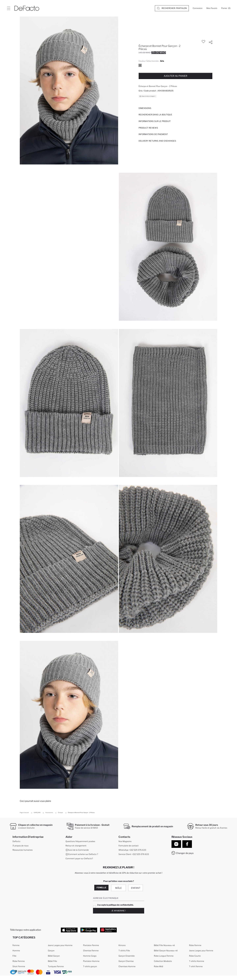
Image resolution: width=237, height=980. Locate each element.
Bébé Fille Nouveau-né (164, 946)
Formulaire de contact (129, 846)
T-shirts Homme (197, 962)
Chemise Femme (91, 951)
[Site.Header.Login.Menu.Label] (9, 8)
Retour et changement (76, 846)
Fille (14, 956)
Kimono (122, 946)
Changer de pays (185, 853)
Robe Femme (19, 962)
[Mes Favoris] (212, 8)
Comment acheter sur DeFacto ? (82, 855)
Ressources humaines (23, 850)
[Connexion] (198, 8)
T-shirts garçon (90, 967)
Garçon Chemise (126, 962)
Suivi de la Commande (77, 850)
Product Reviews (148, 128)
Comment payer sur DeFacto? (79, 859)
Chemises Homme (127, 967)
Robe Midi (158, 967)
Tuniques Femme (56, 967)
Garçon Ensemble (127, 956)
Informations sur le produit (155, 121)
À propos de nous (20, 846)
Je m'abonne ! (119, 911)
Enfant (136, 888)
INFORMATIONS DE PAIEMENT (153, 134)
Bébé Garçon (54, 956)
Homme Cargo (90, 956)
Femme (16, 946)
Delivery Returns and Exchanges (157, 141)
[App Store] (69, 930)
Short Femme (19, 967)
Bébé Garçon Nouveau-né (166, 951)
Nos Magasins (125, 842)
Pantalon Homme (91, 962)
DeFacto (16, 842)
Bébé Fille (52, 962)
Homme (16, 951)
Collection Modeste (163, 962)
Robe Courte (195, 956)
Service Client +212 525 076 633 (134, 855)
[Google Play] (89, 930)
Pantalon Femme (91, 946)
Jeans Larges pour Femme (201, 951)
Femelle (101, 888)
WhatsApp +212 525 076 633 (132, 850)
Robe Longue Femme (164, 956)
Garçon (51, 951)
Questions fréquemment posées (80, 842)
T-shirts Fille (124, 951)
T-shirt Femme (196, 967)
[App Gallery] (108, 930)
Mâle (118, 888)
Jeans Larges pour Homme (60, 946)
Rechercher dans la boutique (155, 115)
